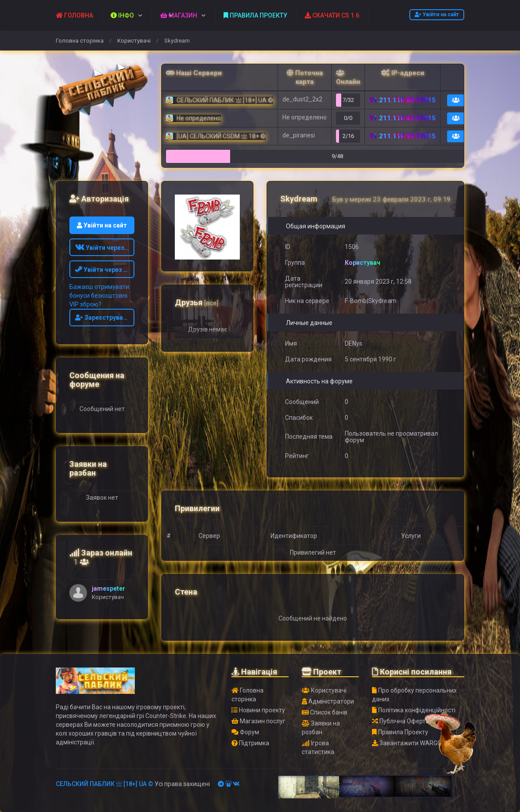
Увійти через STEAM (105, 270)
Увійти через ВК (104, 248)
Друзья (197, 302)
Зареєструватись (105, 318)
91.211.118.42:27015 (403, 118)
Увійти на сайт (437, 14)
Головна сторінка (80, 41)
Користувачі (134, 41)
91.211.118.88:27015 (403, 100)
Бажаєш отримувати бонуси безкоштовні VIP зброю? (99, 296)
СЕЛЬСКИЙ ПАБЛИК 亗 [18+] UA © (105, 784)
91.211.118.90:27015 (403, 136)
